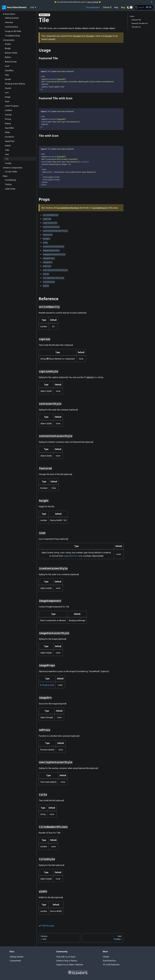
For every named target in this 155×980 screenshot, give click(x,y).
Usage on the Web (13, 31)
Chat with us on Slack (66, 957)
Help (116, 7)
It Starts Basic (9, 14)
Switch (8, 146)
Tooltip (8, 163)
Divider (8, 79)
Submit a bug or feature (67, 961)
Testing (8, 184)
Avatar (8, 44)
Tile (7, 159)
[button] (130, 7)
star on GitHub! (93, 2)
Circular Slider (11, 172)
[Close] (152, 2)
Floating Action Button (15, 84)
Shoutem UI (78, 36)
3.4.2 (32, 7)
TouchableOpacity (99, 208)
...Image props (47, 685)
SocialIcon (9, 137)
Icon (7, 93)
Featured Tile (136, 20)
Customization (11, 27)
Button (8, 57)
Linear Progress (12, 106)
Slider (7, 132)
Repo (5, 176)
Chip (7, 75)
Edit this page (46, 926)
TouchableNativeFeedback (68, 208)
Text (7, 154)
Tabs (7, 150)
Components (9, 40)
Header (8, 88)
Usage (132, 16)
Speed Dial (10, 141)
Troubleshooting (12, 36)
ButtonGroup (11, 62)
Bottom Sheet (11, 53)
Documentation (93, 7)
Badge (8, 48)
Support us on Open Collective (70, 965)
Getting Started (12, 18)
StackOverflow (109, 961)
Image (8, 97)
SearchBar (9, 128)
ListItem (8, 110)
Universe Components (13, 168)
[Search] (144, 7)
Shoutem (90, 36)
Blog (123, 7)
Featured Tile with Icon (140, 23)
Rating (8, 123)
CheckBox (9, 70)
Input (7, 101)
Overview (9, 22)
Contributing (10, 180)
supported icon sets (72, 556)
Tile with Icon (136, 27)
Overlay (8, 115)
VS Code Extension (111, 965)
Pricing (8, 119)
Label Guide (10, 189)
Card (7, 66)
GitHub (106, 957)
